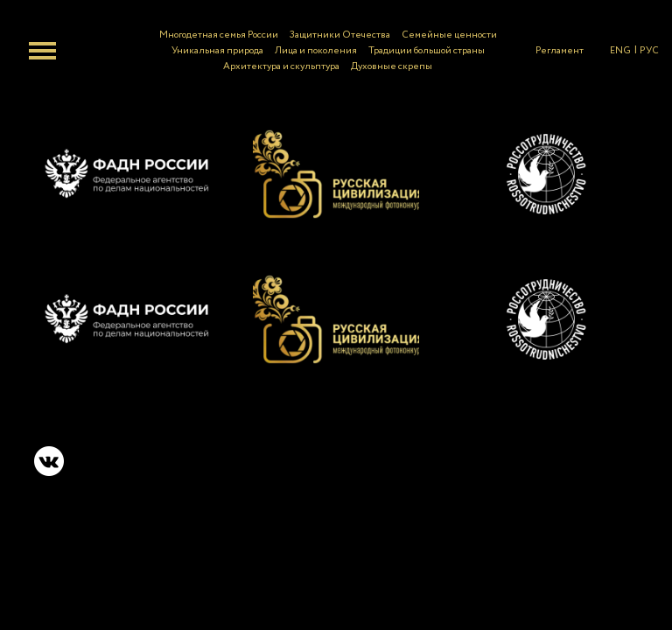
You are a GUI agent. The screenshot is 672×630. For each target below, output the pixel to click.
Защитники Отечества (340, 35)
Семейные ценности (449, 35)
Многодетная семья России (219, 35)
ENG (620, 51)
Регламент (560, 51)
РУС (649, 51)
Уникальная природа (217, 51)
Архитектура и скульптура (281, 66)
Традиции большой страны (427, 51)
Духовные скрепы (392, 66)
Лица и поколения (316, 51)
